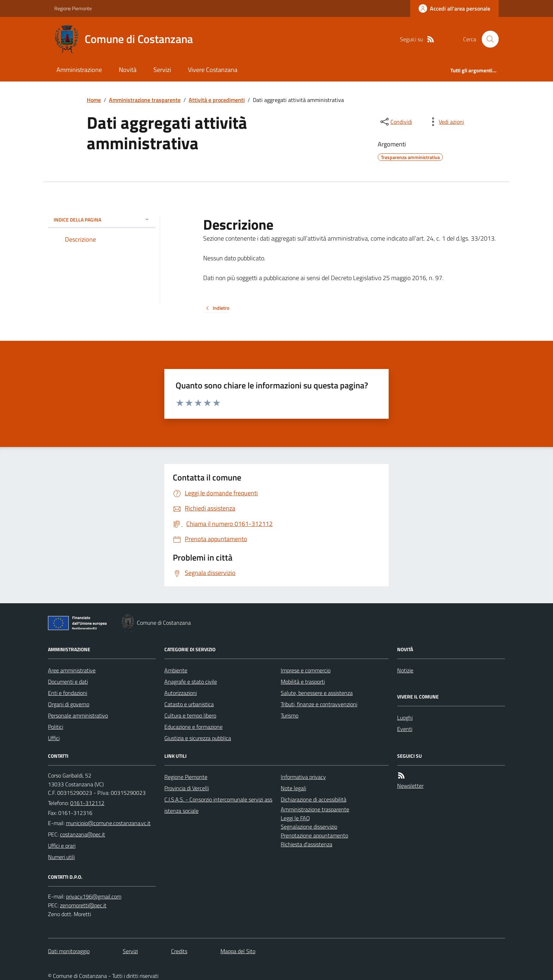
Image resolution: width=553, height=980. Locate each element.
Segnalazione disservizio (309, 827)
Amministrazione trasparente (145, 100)
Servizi (162, 70)
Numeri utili (61, 857)
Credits (179, 951)
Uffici (54, 738)
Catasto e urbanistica (189, 704)
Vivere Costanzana (213, 70)
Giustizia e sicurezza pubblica (198, 738)
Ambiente (176, 670)
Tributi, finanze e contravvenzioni (319, 704)
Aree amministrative (72, 670)
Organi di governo (69, 704)
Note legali (293, 788)
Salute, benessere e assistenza (317, 693)
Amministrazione (79, 70)
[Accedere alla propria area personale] (454, 8)
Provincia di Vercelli (187, 788)
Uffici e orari (62, 846)
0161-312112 (87, 803)
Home (94, 100)
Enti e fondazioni (68, 693)
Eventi (405, 729)
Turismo (290, 715)
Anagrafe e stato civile (191, 682)
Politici (56, 727)
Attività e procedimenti (217, 100)
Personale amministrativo (78, 715)
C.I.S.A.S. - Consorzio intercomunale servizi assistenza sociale (218, 805)
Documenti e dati (68, 682)
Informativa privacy (303, 777)
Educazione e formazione (193, 727)
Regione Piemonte (73, 8)
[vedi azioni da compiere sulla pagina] (446, 122)
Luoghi (405, 718)
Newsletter (410, 786)
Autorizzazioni (181, 693)
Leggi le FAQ (295, 818)
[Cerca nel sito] (487, 39)
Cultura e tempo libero (190, 715)
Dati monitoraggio (69, 951)
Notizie (405, 670)
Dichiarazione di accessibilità (314, 799)
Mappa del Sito (238, 951)
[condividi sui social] (396, 122)
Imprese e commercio (306, 670)
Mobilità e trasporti (303, 682)
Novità (128, 70)
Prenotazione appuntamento (314, 835)
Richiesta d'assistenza (306, 844)
